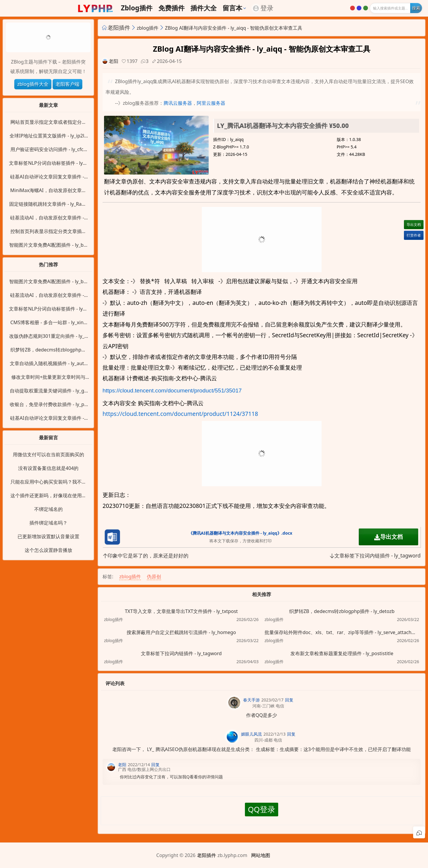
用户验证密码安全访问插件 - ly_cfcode (48, 150)
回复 (289, 700)
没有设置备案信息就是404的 (48, 468)
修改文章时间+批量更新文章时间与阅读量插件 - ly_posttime (48, 377)
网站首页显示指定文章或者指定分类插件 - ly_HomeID (48, 122)
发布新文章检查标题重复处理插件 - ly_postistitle (342, 653)
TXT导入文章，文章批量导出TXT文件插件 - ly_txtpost (181, 611)
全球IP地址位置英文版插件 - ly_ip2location (48, 136)
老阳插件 (119, 27)
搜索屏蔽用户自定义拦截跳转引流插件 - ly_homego (181, 632)
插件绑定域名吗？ (48, 523)
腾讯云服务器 (178, 103)
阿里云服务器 (211, 103)
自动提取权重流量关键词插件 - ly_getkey (48, 391)
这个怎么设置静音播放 (48, 550)
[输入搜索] (396, 8)
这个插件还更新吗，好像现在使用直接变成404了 (48, 496)
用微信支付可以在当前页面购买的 (48, 454)
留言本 (232, 8)
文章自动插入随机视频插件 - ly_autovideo (48, 364)
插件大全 (204, 8)
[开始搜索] (416, 8)
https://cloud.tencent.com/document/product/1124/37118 (180, 414)
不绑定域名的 (48, 509)
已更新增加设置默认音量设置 (48, 536)
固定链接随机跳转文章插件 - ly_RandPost (48, 204)
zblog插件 (137, 8)
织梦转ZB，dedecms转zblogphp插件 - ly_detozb (342, 611)
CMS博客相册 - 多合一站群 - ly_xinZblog (48, 323)
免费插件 (171, 8)
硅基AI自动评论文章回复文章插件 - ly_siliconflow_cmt (48, 177)
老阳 (114, 61)
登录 (263, 8)
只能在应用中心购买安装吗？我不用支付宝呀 (48, 482)
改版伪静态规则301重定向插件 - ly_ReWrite (48, 336)
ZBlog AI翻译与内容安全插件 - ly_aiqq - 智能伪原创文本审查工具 (234, 28)
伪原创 (154, 576)
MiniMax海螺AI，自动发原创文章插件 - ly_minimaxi (48, 191)
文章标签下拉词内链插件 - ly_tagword (375, 556)
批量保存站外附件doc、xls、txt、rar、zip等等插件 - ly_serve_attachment (342, 632)
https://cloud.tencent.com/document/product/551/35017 (172, 391)
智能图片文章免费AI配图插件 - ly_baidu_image (48, 245)
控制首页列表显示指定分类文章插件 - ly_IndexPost (48, 232)
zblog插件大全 (33, 84)
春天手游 (251, 700)
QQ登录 (262, 809)
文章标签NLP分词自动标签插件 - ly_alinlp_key (48, 163)
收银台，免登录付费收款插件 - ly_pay (48, 405)
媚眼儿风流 (251, 734)
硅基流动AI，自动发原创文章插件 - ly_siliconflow (48, 218)
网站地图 (261, 855)
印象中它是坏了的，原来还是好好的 (145, 556)
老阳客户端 (67, 84)
